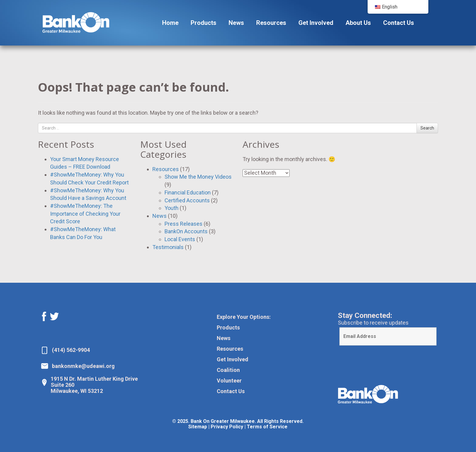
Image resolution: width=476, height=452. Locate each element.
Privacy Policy (227, 427)
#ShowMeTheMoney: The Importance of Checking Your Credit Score (85, 214)
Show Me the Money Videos (198, 177)
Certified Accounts (187, 200)
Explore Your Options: (244, 317)
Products (204, 23)
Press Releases (184, 224)
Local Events (180, 239)
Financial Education (188, 192)
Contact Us (399, 23)
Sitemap (198, 427)
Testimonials (168, 247)
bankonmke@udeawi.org (83, 366)
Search (427, 128)
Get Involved (316, 23)
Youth (172, 208)
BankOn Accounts (186, 231)
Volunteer (229, 381)
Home (170, 23)
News (236, 23)
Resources (271, 23)
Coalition (228, 370)
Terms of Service (267, 427)
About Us (358, 23)
